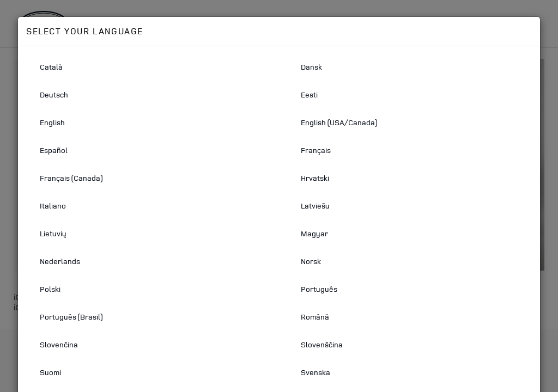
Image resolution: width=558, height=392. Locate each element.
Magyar (314, 233)
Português (319, 289)
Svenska (316, 372)
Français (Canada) (71, 178)
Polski (50, 289)
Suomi (50, 372)
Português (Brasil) (71, 317)
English (52, 122)
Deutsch (54, 94)
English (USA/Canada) (339, 122)
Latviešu (315, 206)
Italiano (53, 206)
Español (54, 150)
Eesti (309, 94)
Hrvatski (315, 178)
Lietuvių (53, 233)
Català (51, 67)
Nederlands (60, 261)
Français (316, 150)
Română (315, 317)
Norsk (311, 261)
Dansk (311, 67)
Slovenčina (59, 344)
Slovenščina (322, 344)
